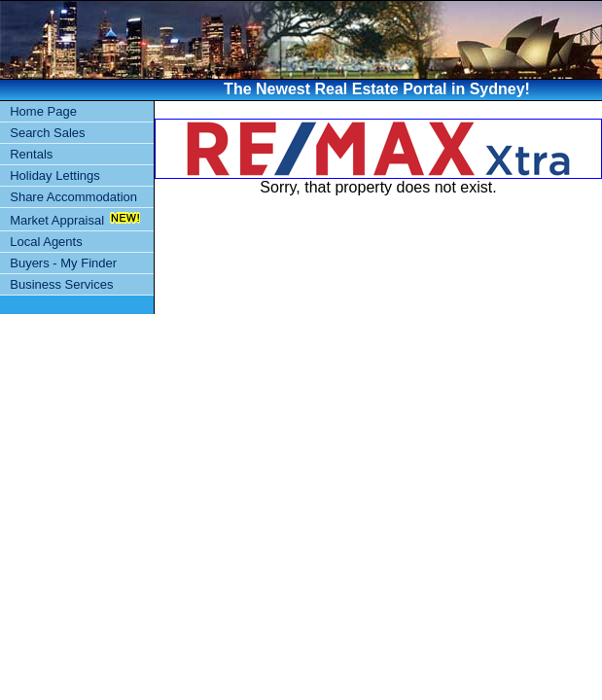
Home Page (43, 111)
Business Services (61, 284)
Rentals (31, 154)
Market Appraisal (57, 220)
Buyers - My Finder (63, 263)
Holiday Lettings (55, 175)
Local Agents (46, 242)
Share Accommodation (73, 197)
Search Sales (47, 133)
